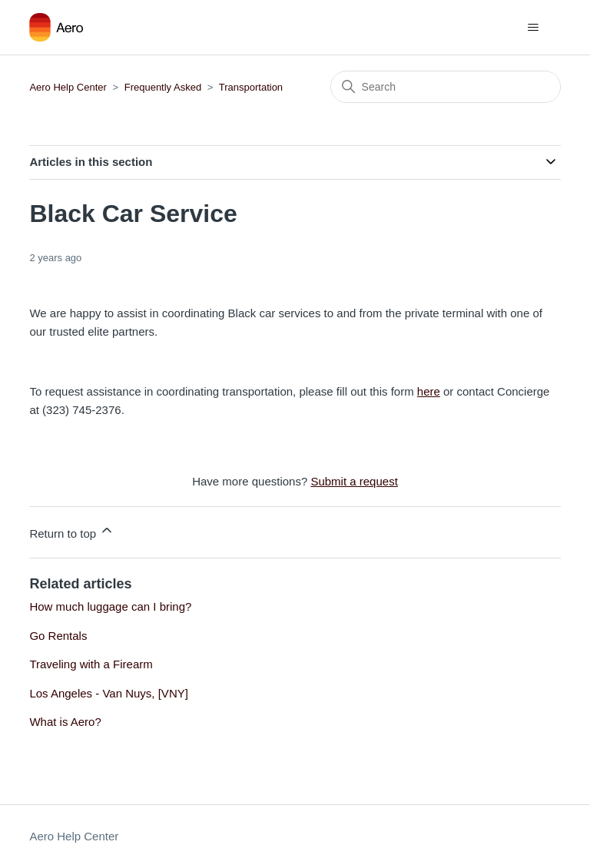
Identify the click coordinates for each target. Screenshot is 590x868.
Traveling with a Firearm (91, 664)
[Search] (446, 87)
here (429, 391)
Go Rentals (58, 636)
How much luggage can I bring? (110, 606)
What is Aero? (65, 722)
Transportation (251, 87)
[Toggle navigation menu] (534, 28)
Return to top (72, 531)
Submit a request (354, 481)
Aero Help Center (68, 87)
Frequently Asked (163, 87)
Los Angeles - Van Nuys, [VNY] (109, 693)
